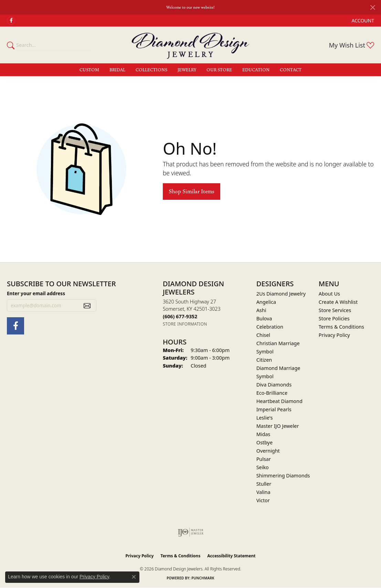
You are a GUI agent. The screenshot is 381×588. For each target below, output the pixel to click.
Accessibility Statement (231, 556)
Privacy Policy (334, 335)
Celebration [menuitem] (270, 327)
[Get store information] (185, 324)
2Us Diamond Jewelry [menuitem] (281, 294)
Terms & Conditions (341, 327)
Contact (291, 70)
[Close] (373, 7)
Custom (89, 70)
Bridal (117, 70)
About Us (329, 294)
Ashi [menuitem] (261, 310)
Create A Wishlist (338, 302)
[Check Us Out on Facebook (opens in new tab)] (11, 21)
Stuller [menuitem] (264, 484)
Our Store (219, 70)
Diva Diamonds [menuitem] (274, 385)
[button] (362, 20)
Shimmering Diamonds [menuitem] (283, 476)
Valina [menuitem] (263, 492)
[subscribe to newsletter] (87, 306)
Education (256, 70)
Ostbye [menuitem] (264, 442)
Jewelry (187, 70)
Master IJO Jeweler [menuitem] (278, 426)
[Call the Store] (180, 316)
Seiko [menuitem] (263, 467)
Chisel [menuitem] (263, 335)
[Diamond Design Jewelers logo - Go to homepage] (190, 45)
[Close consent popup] (134, 577)
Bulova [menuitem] (264, 318)
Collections (151, 70)
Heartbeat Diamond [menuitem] (279, 401)
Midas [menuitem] (263, 434)
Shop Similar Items (192, 192)
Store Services (335, 310)
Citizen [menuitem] (264, 360)
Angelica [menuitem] (266, 302)
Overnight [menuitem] (268, 451)
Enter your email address (36, 293)
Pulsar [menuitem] (264, 459)
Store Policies (334, 318)
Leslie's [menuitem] (265, 418)
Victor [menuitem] (263, 500)
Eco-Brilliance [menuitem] (272, 393)
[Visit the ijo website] (190, 532)
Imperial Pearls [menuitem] (274, 409)
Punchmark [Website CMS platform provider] (203, 578)
